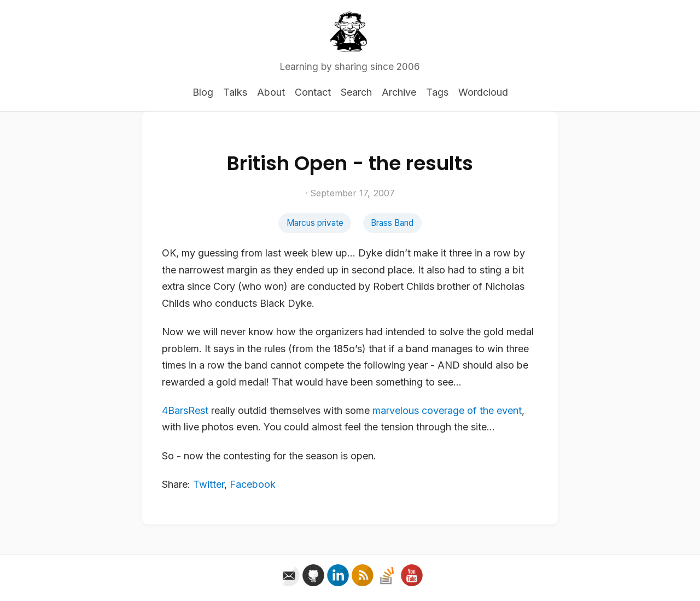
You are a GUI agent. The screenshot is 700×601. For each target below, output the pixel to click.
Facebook (253, 484)
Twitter (209, 484)
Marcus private (315, 223)
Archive (399, 92)
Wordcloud (483, 92)
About (271, 92)
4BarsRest (185, 410)
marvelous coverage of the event (447, 410)
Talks (235, 92)
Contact (313, 92)
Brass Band (392, 223)
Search (356, 92)
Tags (437, 92)
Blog (203, 92)
